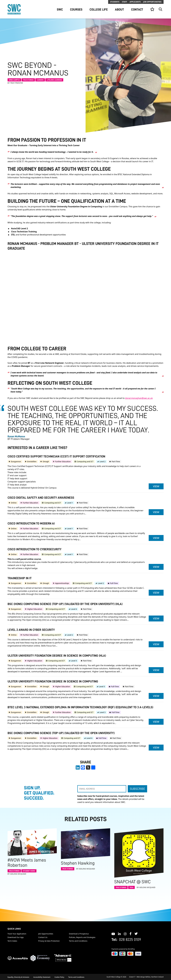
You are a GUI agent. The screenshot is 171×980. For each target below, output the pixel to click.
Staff (124, 2)
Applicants (135, 2)
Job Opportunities (152, 2)
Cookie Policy (59, 977)
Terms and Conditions (78, 941)
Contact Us (43, 937)
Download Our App (16, 937)
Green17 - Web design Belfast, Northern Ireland (146, 977)
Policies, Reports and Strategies (82, 937)
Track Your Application (17, 934)
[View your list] (152, 9)
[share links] (93, 767)
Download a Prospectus (79, 934)
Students (115, 2)
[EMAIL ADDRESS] (102, 789)
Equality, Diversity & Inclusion (18, 977)
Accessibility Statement (42, 977)
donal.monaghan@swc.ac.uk (139, 398)
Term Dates (12, 941)
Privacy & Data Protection (49, 941)
